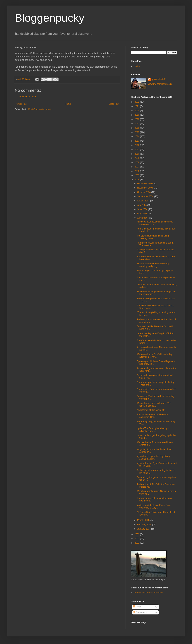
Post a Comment (28, 97)
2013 (137, 141)
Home (68, 104)
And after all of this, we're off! (151, 410)
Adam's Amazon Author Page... (149, 593)
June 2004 (143, 209)
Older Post (114, 104)
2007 (137, 167)
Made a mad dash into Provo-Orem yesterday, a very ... (154, 506)
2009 (137, 158)
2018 (137, 119)
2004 (137, 180)
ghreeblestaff (158, 79)
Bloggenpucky (50, 18)
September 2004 (146, 196)
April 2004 (142, 218)
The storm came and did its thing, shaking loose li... (153, 237)
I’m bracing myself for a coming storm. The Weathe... (155, 244)
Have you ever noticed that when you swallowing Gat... (155, 223)
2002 (137, 539)
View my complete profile (160, 84)
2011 (137, 150)
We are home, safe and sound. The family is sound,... (154, 405)
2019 (137, 115)
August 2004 (144, 201)
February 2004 (145, 525)
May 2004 (142, 214)
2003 (137, 534)
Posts (137, 607)
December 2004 (145, 184)
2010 (137, 154)
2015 (137, 132)
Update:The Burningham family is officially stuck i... (153, 430)
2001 (137, 543)
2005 (137, 175)
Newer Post (21, 104)
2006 (137, 171)
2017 (137, 124)
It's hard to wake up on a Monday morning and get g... (153, 265)
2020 (137, 111)
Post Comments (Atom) (40, 109)
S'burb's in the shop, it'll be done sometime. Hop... (152, 416)
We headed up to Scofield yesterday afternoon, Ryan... (154, 356)
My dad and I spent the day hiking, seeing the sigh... (154, 458)
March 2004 (143, 520)
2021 (137, 106)
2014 (137, 136)
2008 (137, 162)
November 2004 (145, 188)
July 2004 (142, 205)
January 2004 (144, 529)
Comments (140, 612)
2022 (137, 102)
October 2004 (144, 192)
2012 (137, 145)
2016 (137, 128)
